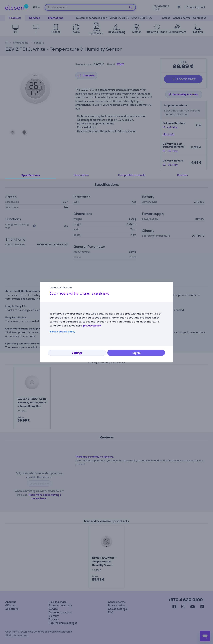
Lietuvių (54, 288)
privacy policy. (92, 326)
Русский (67, 288)
